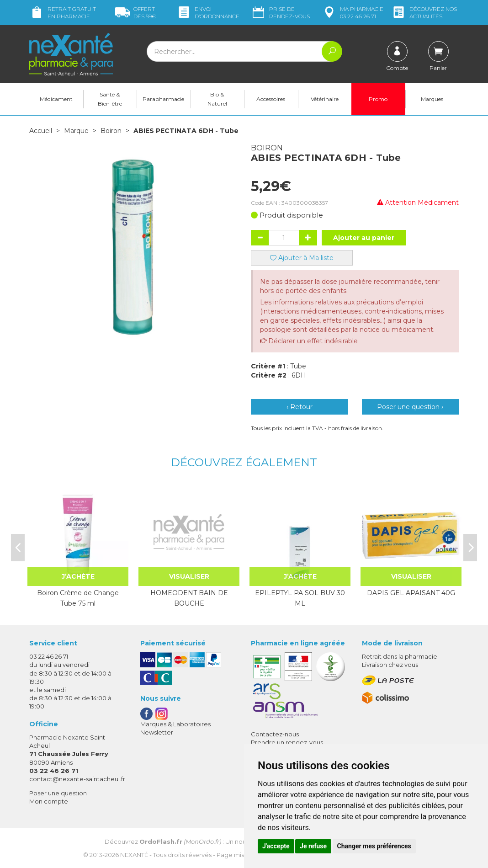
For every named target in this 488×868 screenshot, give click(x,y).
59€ (135, 13)
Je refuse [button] (313, 846)
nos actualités (424, 13)
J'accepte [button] (276, 846)
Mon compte (49, 801)
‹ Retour (300, 407)
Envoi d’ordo (208, 13)
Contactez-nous (275, 734)
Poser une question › (410, 407)
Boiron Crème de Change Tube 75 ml (78, 598)
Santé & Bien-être (110, 99)
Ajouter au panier (364, 238)
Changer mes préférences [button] (374, 846)
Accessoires (271, 99)
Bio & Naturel (217, 99)
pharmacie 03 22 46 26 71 (353, 13)
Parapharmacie (163, 99)
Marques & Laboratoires (175, 724)
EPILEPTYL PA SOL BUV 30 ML (300, 598)
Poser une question (58, 793)
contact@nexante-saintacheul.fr (77, 779)
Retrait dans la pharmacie (400, 656)
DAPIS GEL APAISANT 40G (411, 593)
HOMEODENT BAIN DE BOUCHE (189, 598)
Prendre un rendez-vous (287, 742)
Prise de (280, 13)
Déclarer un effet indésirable (313, 341)
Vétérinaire (325, 99)
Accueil (41, 131)
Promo (378, 99)
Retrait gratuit (63, 13)
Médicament (56, 99)
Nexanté (134, 855)
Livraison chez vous (390, 665)
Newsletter (157, 732)
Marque (76, 131)
